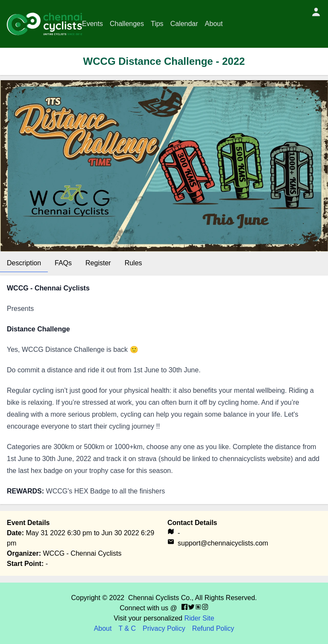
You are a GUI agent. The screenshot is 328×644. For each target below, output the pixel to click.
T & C (127, 628)
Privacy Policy (164, 628)
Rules (133, 263)
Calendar (184, 24)
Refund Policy (213, 628)
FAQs (63, 263)
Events (92, 24)
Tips (157, 24)
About (214, 24)
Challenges (127, 24)
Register (98, 263)
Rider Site (199, 618)
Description (24, 263)
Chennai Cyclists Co (159, 598)
